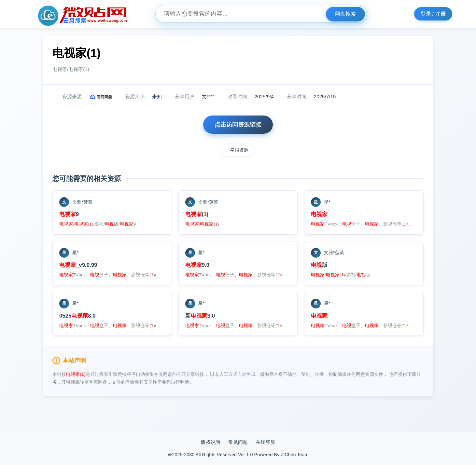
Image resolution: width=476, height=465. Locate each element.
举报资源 (239, 150)
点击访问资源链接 (238, 125)
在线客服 (265, 442)
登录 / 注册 (433, 14)
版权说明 (211, 442)
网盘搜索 (345, 14)
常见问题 (238, 442)
